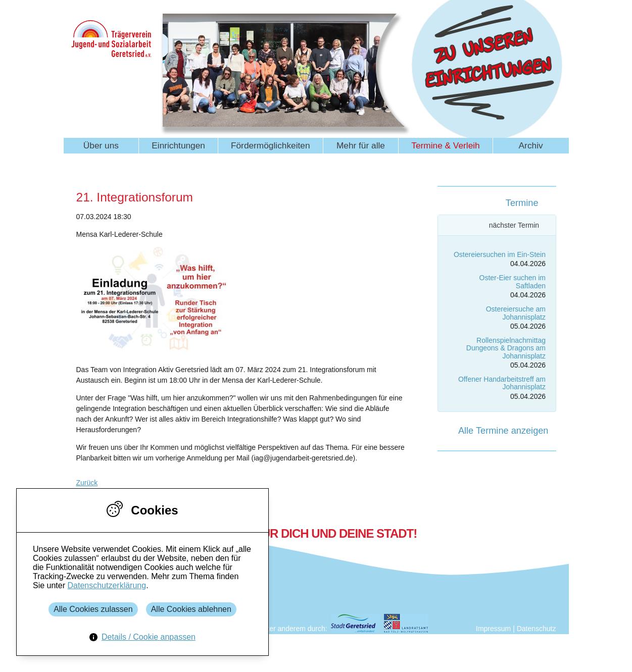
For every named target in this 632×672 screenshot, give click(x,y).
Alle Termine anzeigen (503, 431)
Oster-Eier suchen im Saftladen (513, 281)
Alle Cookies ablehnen (191, 609)
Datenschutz (537, 629)
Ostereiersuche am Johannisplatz (516, 313)
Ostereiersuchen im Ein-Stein (500, 254)
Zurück (87, 483)
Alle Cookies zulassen (93, 609)
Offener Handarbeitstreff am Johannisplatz (502, 383)
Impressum (493, 629)
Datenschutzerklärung (107, 585)
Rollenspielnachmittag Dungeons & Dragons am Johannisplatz (506, 348)
